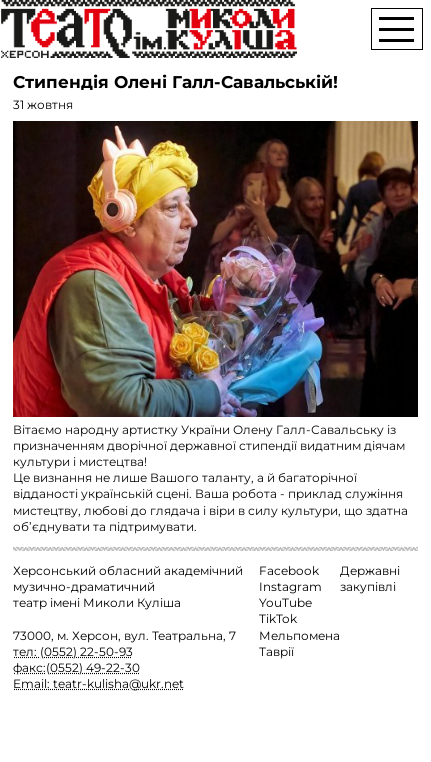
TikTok (278, 619)
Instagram (290, 587)
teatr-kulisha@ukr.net (118, 684)
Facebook (289, 571)
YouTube (285, 603)
